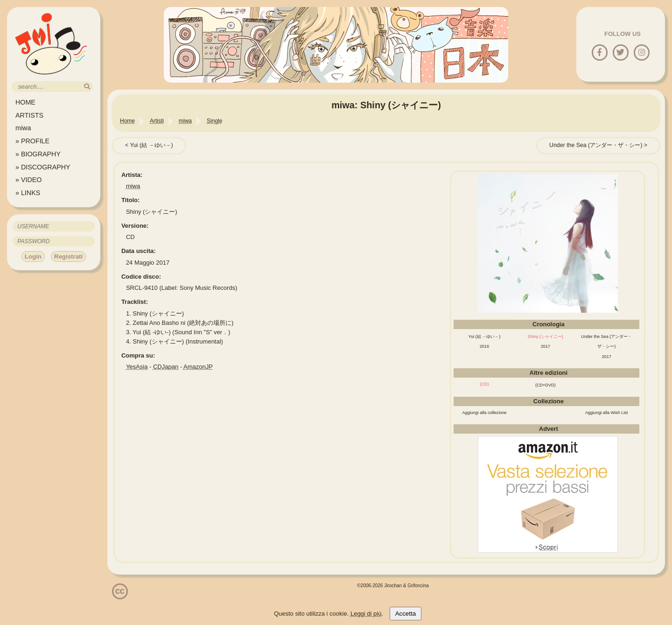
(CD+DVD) (546, 385)
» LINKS (28, 193)
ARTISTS (29, 115)
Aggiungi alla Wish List (607, 413)
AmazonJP (198, 367)
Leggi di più (366, 614)
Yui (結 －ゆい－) (151, 145)
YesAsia (137, 367)
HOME (25, 102)
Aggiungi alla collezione (484, 413)
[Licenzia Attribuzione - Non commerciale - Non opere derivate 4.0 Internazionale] (120, 596)
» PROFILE (32, 141)
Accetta (406, 614)
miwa (23, 128)
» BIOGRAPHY (38, 154)
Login (33, 256)
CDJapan (166, 367)
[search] (87, 87)
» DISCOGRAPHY (43, 167)
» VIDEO (28, 180)
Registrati (68, 256)
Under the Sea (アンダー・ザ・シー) (596, 145)
